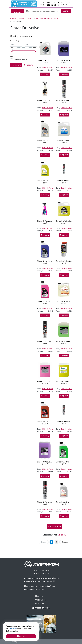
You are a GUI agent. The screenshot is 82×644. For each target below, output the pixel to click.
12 (59, 535)
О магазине (41, 600)
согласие (13, 628)
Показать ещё (54, 526)
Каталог (18, 11)
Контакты (40, 604)
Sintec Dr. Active (20, 60)
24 (62, 535)
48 (65, 535)
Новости (39, 596)
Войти (66, 11)
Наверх (14, 642)
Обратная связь (41, 608)
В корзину (45, 74)
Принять (21, 636)
